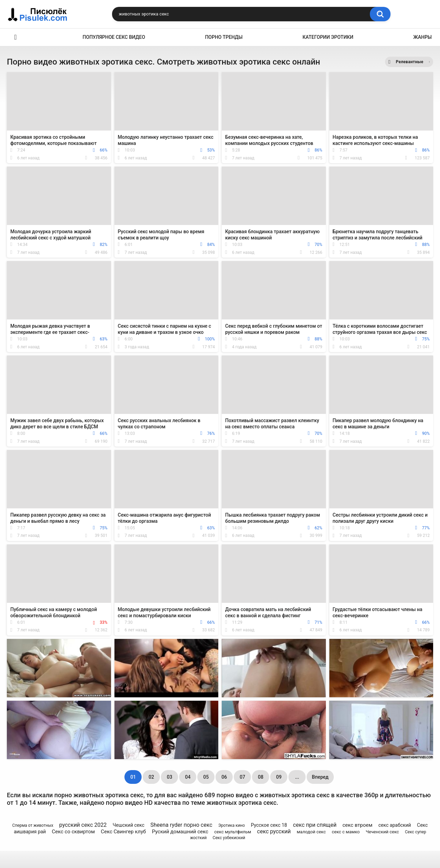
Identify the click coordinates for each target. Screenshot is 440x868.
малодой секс (311, 832)
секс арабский (395, 825)
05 (206, 777)
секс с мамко (346, 832)
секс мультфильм (233, 832)
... (297, 777)
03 (169, 777)
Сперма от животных (33, 825)
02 (151, 777)
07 (242, 777)
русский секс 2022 (83, 825)
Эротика (15, 37)
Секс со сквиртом (73, 832)
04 (188, 777)
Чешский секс (129, 825)
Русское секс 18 (269, 825)
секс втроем (357, 825)
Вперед (320, 777)
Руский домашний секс (180, 832)
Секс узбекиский (229, 838)
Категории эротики (328, 37)
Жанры (422, 37)
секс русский (274, 831)
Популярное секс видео (114, 37)
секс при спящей (315, 825)
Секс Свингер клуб (123, 832)
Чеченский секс (382, 832)
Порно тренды (224, 37)
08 (261, 777)
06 (224, 777)
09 (279, 777)
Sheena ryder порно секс (181, 825)
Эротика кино (232, 825)
